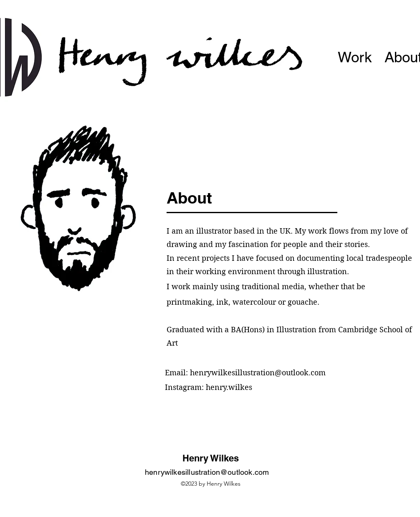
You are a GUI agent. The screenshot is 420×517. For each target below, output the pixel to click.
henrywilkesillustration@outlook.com (258, 373)
